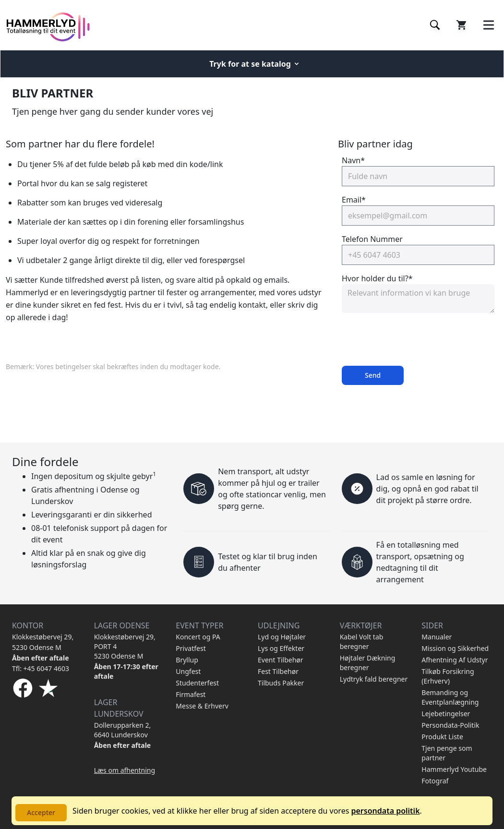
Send (373, 375)
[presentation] (415, 339)
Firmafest (191, 694)
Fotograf (435, 781)
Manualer (437, 637)
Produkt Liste (442, 737)
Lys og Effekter (281, 648)
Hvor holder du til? (377, 278)
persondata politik (385, 811)
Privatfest (191, 648)
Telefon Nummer (372, 239)
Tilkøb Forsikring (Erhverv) (448, 676)
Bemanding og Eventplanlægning (450, 697)
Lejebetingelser (446, 714)
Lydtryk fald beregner (374, 679)
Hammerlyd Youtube (454, 769)
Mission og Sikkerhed (455, 648)
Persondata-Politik (450, 725)
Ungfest (188, 671)
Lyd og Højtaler (282, 637)
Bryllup (187, 660)
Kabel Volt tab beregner (362, 642)
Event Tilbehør (281, 660)
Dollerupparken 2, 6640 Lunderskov (123, 730)
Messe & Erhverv (202, 706)
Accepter (41, 812)
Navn (353, 160)
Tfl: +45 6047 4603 (41, 668)
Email (354, 200)
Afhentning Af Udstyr (455, 660)
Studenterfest (197, 683)
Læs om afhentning (125, 770)
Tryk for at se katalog (255, 64)
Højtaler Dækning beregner (368, 663)
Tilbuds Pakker (281, 683)
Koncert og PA (198, 637)
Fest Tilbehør (278, 671)
